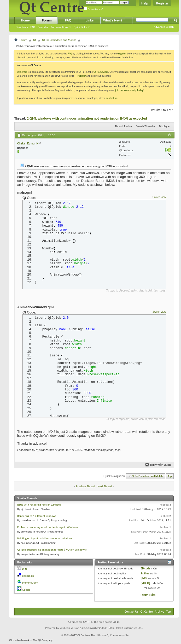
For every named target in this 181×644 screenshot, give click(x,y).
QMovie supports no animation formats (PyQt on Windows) (52, 551)
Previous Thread (86, 488)
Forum (47, 20)
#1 (170, 135)
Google (26, 591)
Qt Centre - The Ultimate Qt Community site (103, 637)
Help (145, 3)
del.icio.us (28, 577)
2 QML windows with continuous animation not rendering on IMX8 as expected (87, 118)
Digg (25, 570)
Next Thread (105, 488)
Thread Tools (122, 126)
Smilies (145, 575)
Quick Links (80, 27)
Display (163, 126)
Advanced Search (164, 27)
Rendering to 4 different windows (37, 517)
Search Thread (144, 126)
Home (25, 20)
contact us (112, 98)
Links (89, 20)
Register (162, 3)
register (82, 76)
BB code (145, 570)
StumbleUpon (30, 584)
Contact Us (132, 613)
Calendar (43, 27)
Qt (35, 40)
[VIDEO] (145, 584)
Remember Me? (93, 9)
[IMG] (144, 580)
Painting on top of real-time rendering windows (45, 540)
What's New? (113, 20)
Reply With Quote (159, 466)
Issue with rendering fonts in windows (39, 506)
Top (170, 478)
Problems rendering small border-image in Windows (48, 529)
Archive (160, 613)
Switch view (159, 197)
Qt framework (101, 72)
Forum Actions (59, 27)
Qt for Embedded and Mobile (59, 40)
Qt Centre (22, 72)
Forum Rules (148, 596)
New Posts (22, 27)
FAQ (33, 27)
